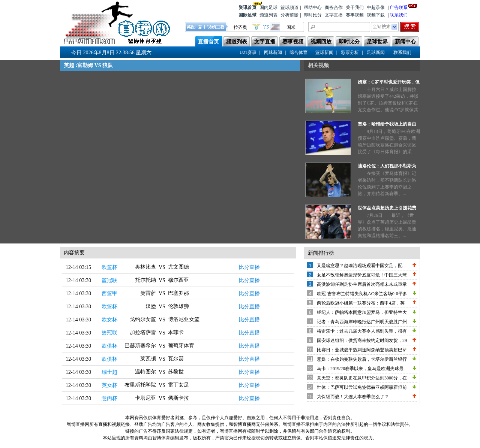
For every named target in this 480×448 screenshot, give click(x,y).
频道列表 (268, 15)
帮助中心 (313, 7)
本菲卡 (176, 332)
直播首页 (208, 42)
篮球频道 (289, 7)
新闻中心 (405, 42)
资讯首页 (247, 7)
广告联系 (399, 7)
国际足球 (247, 15)
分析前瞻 (289, 15)
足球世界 (377, 42)
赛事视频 (355, 15)
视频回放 (321, 42)
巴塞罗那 (178, 293)
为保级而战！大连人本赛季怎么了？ (353, 397)
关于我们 (355, 7)
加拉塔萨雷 (143, 332)
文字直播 (334, 15)
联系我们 (399, 15)
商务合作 (334, 7)
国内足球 (268, 7)
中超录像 (376, 7)
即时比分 (313, 15)
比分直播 (249, 267)
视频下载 (376, 15)
